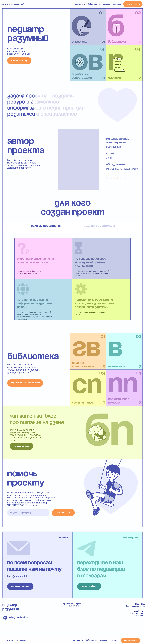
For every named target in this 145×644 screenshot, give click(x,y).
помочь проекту (133, 4)
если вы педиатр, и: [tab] (46, 226)
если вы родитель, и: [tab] (99, 226)
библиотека (94, 4)
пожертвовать (63, 513)
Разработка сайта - (136, 613)
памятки (106, 4)
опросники (80, 4)
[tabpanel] (72, 283)
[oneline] (28, 513)
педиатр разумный (13, 4)
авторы (117, 4)
